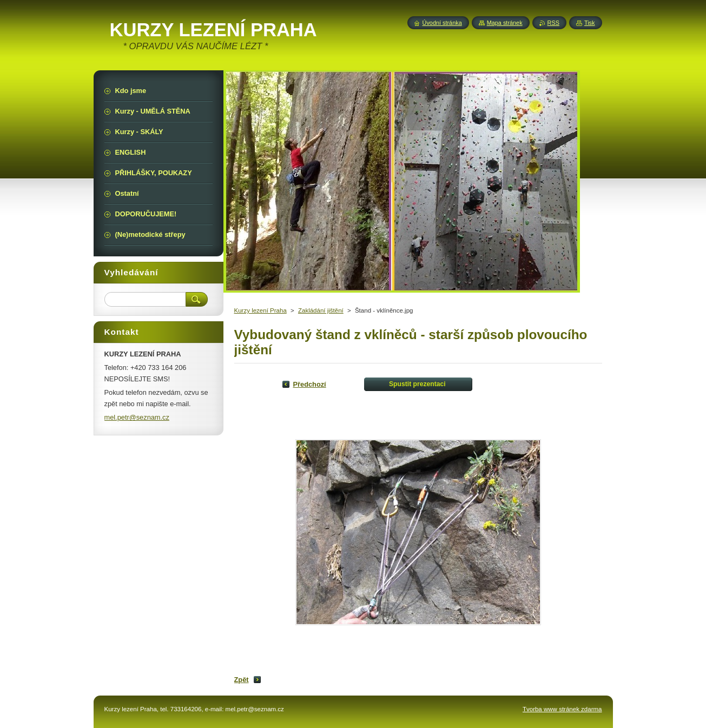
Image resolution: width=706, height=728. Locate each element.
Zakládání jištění (321, 310)
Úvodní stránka (442, 23)
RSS (553, 23)
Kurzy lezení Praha (260, 310)
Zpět (242, 680)
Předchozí (310, 384)
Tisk (590, 23)
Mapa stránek (505, 23)
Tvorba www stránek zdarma (562, 709)
